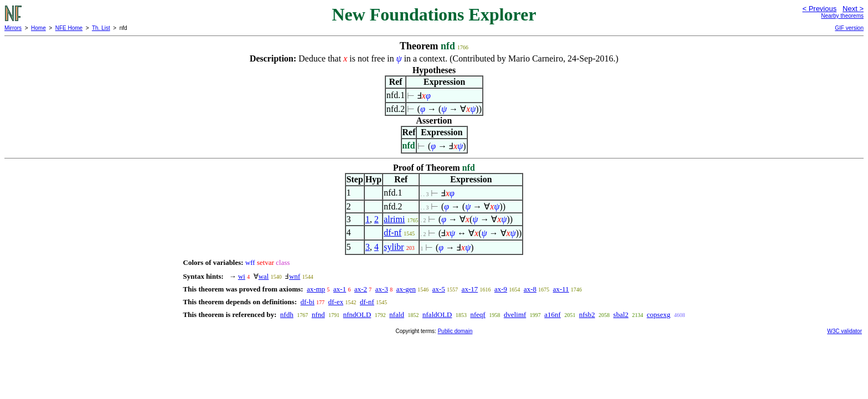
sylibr (394, 247)
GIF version (849, 28)
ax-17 (470, 289)
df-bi (308, 302)
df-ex (336, 302)
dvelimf (515, 314)
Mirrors (13, 28)
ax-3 (382, 289)
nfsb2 (587, 314)
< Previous (819, 9)
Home (38, 28)
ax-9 (501, 289)
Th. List (101, 28)
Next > (853, 9)
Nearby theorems (842, 16)
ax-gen (406, 289)
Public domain (455, 331)
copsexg (658, 314)
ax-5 (439, 289)
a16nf (552, 314)
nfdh (287, 314)
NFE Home (69, 28)
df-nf (392, 232)
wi (242, 276)
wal (264, 276)
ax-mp (316, 289)
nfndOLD (357, 314)
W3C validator (844, 331)
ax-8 (530, 289)
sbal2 (621, 314)
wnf (294, 276)
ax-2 (361, 289)
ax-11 (561, 289)
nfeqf (477, 314)
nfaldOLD (437, 314)
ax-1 (340, 289)
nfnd (318, 314)
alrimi (394, 219)
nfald (397, 314)
